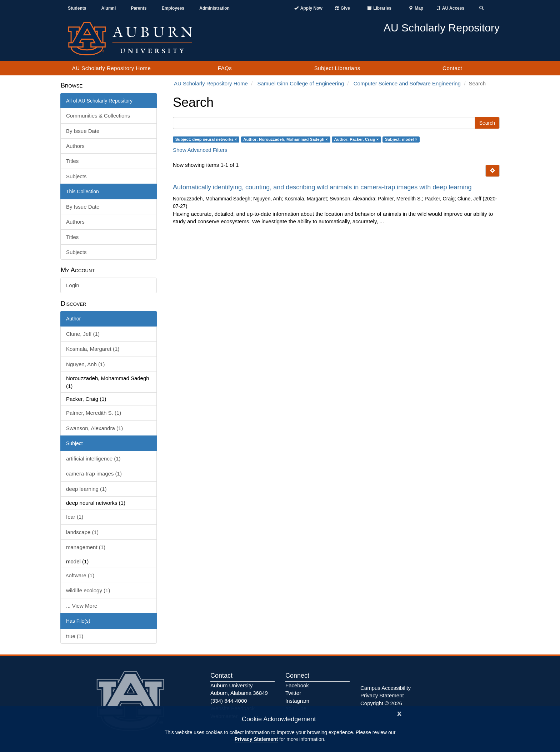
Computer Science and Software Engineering (407, 83)
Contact (452, 68)
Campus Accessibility (386, 688)
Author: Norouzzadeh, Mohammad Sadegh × (286, 139)
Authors (75, 146)
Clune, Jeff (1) (83, 334)
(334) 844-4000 (229, 701)
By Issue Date (83, 131)
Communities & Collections (98, 116)
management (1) (86, 547)
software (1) (80, 575)
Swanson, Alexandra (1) (94, 428)
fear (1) (75, 517)
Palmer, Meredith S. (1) (94, 413)
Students (77, 8)
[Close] (399, 713)
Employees (173, 8)
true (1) (75, 636)
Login (73, 285)
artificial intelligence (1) (93, 459)
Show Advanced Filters (200, 150)
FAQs (225, 68)
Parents (139, 8)
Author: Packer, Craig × (357, 139)
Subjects (76, 176)
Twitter (293, 693)
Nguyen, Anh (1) (85, 364)
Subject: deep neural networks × (206, 139)
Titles (72, 161)
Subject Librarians (337, 68)
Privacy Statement (256, 739)
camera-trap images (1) (94, 474)
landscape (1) (82, 532)
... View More (82, 606)
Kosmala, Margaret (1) (93, 349)
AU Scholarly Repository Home (112, 68)
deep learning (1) (86, 489)
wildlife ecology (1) (88, 590)
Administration (214, 8)
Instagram (297, 701)
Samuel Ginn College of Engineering (301, 83)
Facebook (297, 685)
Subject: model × (401, 139)
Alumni (109, 8)
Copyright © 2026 (381, 703)
